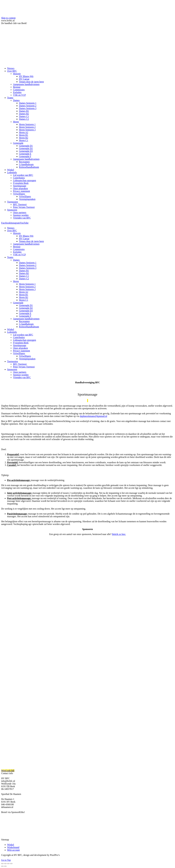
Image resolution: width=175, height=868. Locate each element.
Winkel (11, 845)
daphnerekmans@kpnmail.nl (94, 416)
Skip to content (8, 18)
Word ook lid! (8, 771)
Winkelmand (13, 847)
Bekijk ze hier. (119, 534)
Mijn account (13, 850)
